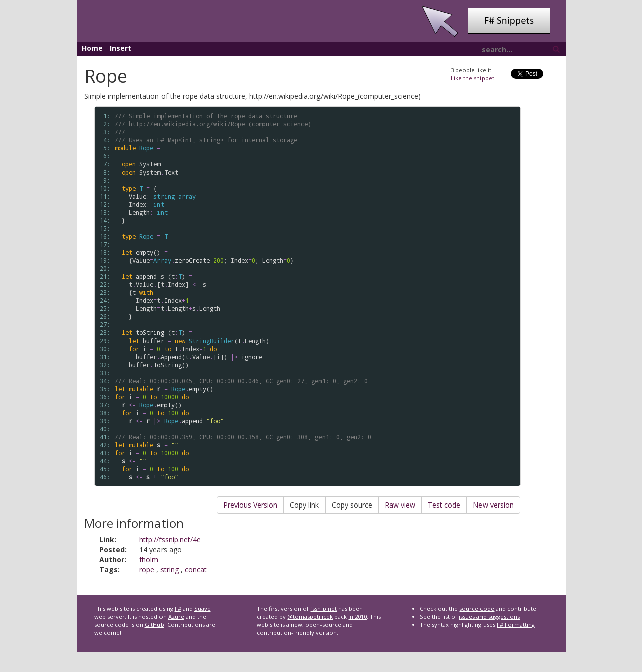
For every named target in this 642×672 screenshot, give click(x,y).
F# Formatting (516, 625)
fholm (149, 559)
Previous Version (250, 505)
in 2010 (357, 617)
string (171, 569)
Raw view (400, 505)
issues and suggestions (489, 617)
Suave (202, 609)
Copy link (304, 505)
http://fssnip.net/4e (170, 539)
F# (178, 609)
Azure (176, 617)
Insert (121, 48)
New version (493, 505)
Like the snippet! (473, 78)
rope (148, 569)
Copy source (352, 505)
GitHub (154, 625)
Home (92, 48)
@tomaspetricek (310, 617)
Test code (444, 505)
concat (196, 569)
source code (477, 609)
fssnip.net (324, 609)
